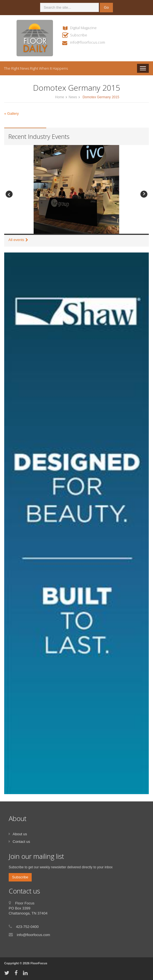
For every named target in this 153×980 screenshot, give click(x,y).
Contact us (21, 842)
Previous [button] (9, 194)
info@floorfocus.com (88, 42)
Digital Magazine (83, 28)
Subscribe (79, 35)
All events (16, 240)
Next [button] (144, 194)
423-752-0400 (27, 927)
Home (60, 97)
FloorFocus (39, 963)
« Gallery (11, 114)
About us (20, 834)
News (73, 97)
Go (106, 7)
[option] (76, 190)
